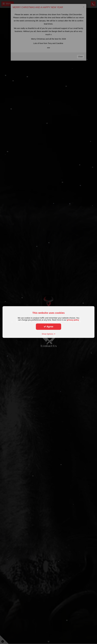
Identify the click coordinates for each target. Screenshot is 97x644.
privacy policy (73, 320)
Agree (48, 326)
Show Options (49, 334)
